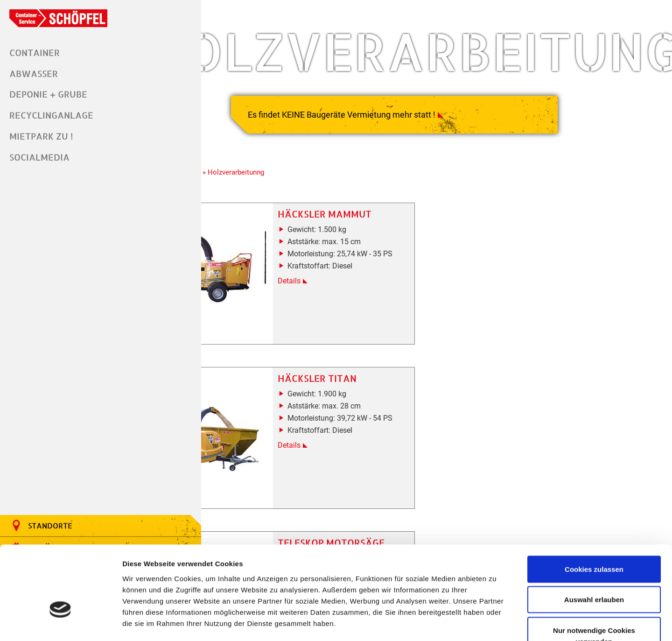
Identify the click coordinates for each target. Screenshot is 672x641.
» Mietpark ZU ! (176, 160)
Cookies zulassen (594, 507)
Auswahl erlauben (594, 538)
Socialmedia (39, 154)
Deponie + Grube (48, 93)
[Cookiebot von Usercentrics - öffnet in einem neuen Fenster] (60, 623)
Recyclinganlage (51, 113)
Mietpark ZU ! (41, 133)
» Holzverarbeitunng (233, 160)
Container (35, 52)
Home (140, 160)
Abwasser (34, 73)
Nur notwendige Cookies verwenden (594, 574)
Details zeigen (496, 623)
